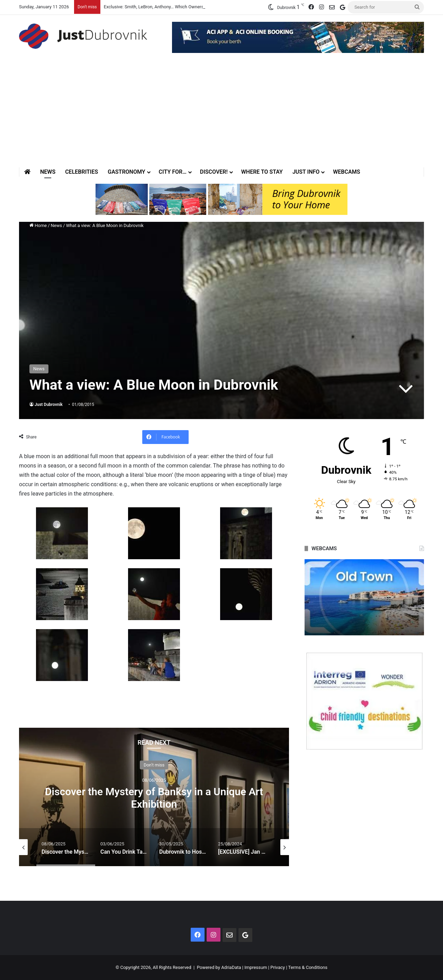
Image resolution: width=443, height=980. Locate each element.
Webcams (346, 172)
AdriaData (231, 967)
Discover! (214, 172)
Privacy (278, 967)
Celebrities (82, 172)
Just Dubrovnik (49, 405)
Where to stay (262, 172)
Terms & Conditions (308, 967)
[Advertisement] (221, 115)
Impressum (256, 967)
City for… (173, 172)
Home (38, 225)
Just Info (306, 172)
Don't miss (154, 765)
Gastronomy (126, 172)
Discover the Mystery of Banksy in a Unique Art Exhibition (154, 798)
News (48, 172)
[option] (154, 797)
